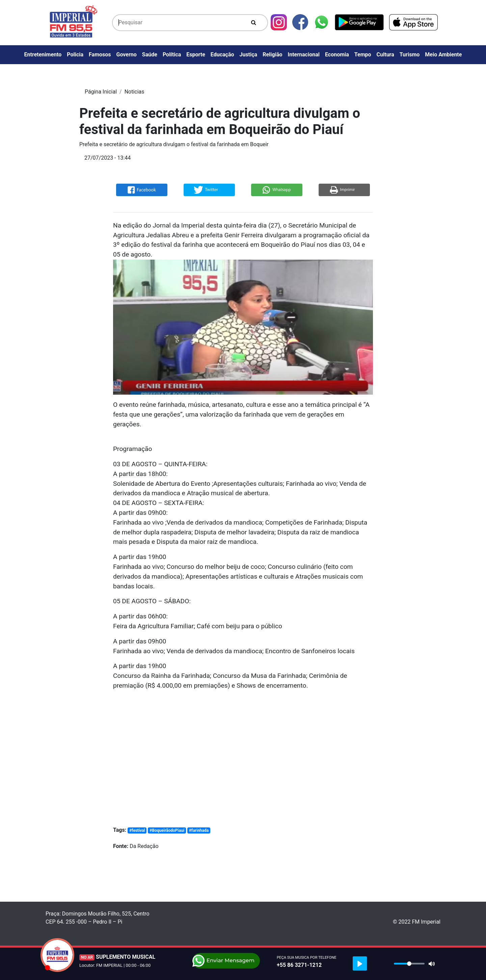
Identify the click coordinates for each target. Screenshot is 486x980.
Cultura (385, 55)
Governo (127, 55)
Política (172, 55)
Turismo (410, 55)
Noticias (134, 92)
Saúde (150, 55)
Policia (75, 55)
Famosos (100, 55)
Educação (222, 55)
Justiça (249, 55)
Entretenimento (43, 55)
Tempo (363, 55)
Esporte (196, 55)
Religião (272, 55)
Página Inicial (101, 92)
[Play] (360, 963)
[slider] (409, 964)
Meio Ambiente (443, 55)
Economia (337, 55)
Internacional (304, 55)
